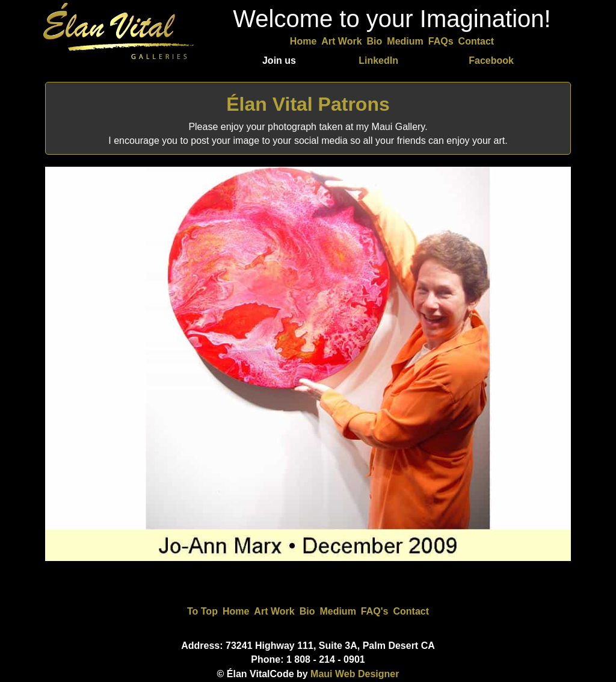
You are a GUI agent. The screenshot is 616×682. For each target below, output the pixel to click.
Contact (476, 41)
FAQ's (375, 611)
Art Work (341, 41)
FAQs (441, 41)
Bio (375, 41)
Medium (405, 41)
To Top (202, 611)
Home (303, 41)
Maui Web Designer (355, 674)
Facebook (491, 60)
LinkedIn (378, 60)
